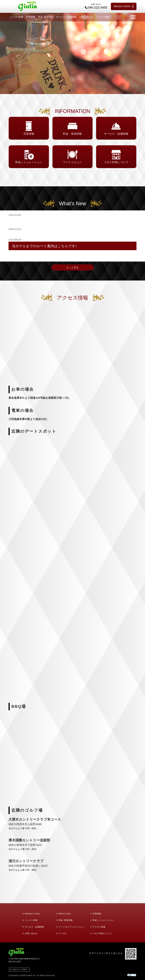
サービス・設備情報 (66, 17)
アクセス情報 (103, 17)
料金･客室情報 (46, 17)
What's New (65, 914)
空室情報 (31, 17)
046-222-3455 (15, 962)
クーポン (63, 933)
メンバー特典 (16, 17)
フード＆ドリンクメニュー (72, 927)
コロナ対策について (102, 933)
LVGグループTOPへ (20, 970)
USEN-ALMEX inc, (28, 975)
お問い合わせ (86, 17)
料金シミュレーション (103, 920)
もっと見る (73, 267)
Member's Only (32, 914)
